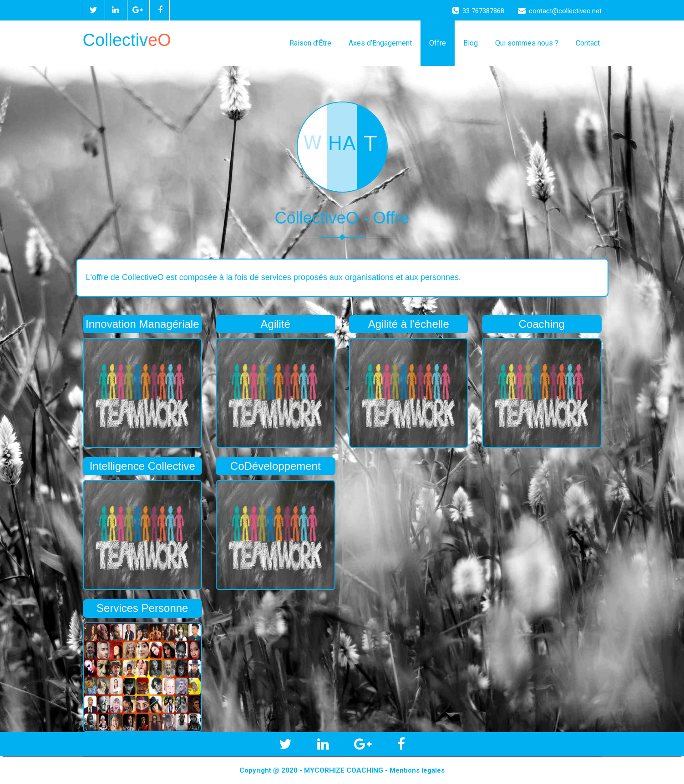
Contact (588, 43)
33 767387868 (478, 11)
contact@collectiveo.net (560, 11)
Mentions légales (417, 770)
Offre (438, 43)
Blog (471, 43)
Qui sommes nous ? (527, 43)
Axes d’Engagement (380, 43)
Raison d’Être (310, 43)
